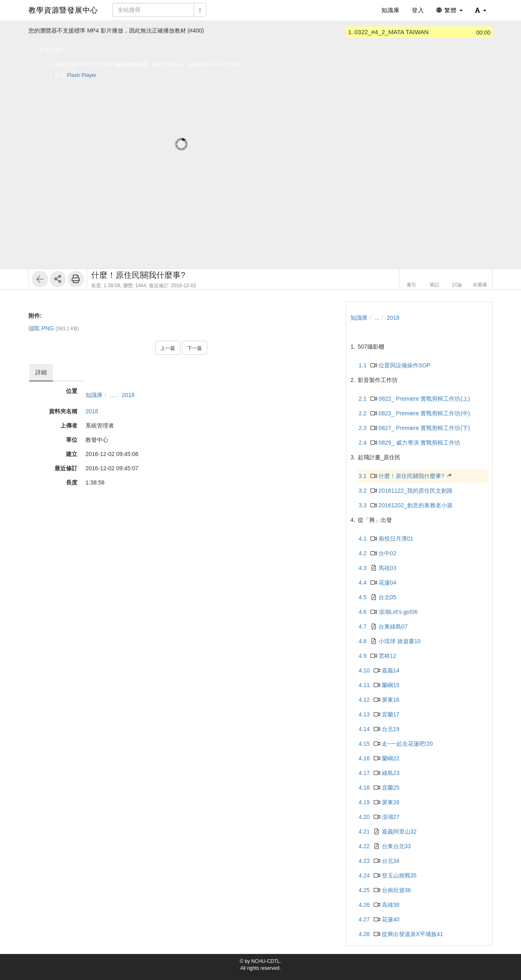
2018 (128, 395)
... (112, 395)
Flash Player (82, 75)
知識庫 (94, 395)
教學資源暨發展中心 (63, 10)
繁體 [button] (450, 10)
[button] (481, 10)
